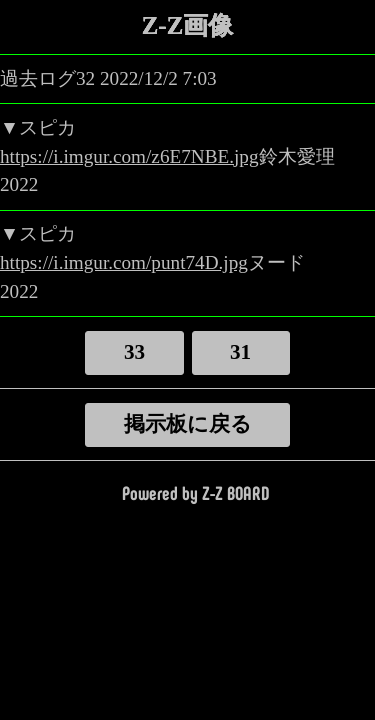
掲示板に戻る (188, 424)
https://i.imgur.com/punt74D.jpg (124, 262)
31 (240, 352)
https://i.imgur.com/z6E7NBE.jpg (129, 156)
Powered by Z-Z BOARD (195, 491)
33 (134, 352)
